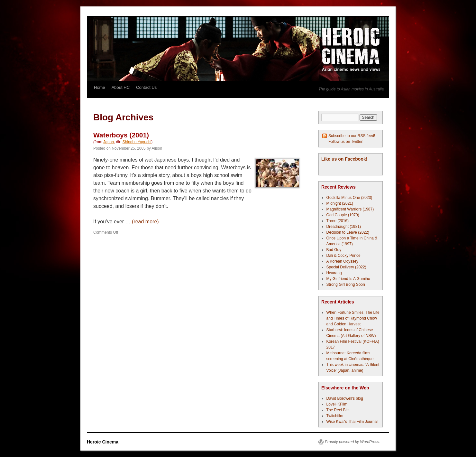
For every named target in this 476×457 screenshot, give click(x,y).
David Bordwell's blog (345, 398)
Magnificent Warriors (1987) (350, 209)
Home (100, 87)
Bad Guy (334, 250)
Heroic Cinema (103, 442)
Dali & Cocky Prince (343, 256)
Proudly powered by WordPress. (352, 442)
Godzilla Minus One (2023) (349, 198)
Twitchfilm (335, 416)
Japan (109, 142)
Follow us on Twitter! (346, 142)
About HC (121, 87)
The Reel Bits (338, 410)
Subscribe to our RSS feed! (352, 136)
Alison (157, 148)
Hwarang (334, 273)
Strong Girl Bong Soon (346, 284)
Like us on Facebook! (344, 159)
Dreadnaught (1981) (344, 227)
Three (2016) (338, 221)
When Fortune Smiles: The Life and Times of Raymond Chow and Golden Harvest (353, 318)
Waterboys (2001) (121, 135)
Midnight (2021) (340, 203)
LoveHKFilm (337, 404)
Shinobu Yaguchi (137, 142)
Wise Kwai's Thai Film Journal (352, 422)
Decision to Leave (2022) (348, 232)
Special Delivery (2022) (346, 267)
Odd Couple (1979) (343, 215)
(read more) (145, 222)
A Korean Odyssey (342, 261)
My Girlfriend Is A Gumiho (348, 279)
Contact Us (146, 87)
